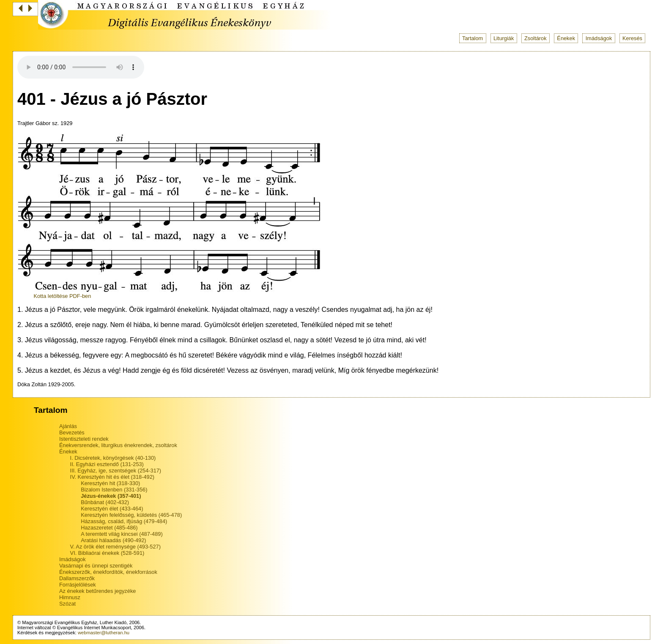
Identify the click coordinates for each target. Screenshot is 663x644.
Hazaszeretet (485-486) (109, 528)
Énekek (566, 38)
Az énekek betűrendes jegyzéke (97, 591)
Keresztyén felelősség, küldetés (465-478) (131, 515)
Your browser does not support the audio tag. (81, 67)
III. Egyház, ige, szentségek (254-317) (116, 471)
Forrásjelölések (78, 585)
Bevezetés (72, 433)
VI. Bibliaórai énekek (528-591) (107, 553)
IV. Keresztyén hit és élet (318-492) (112, 477)
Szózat (67, 604)
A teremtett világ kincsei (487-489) (122, 534)
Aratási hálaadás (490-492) (113, 540)
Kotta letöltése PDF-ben (62, 296)
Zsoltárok (536, 38)
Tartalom (473, 38)
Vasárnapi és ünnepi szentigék (96, 566)
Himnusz (70, 597)
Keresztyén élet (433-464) (112, 509)
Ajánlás (68, 426)
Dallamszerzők (77, 578)
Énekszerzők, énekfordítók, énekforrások (108, 572)
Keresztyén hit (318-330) (110, 483)
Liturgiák (504, 38)
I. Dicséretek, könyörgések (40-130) (113, 458)
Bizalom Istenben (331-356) (114, 490)
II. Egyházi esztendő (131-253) (107, 464)
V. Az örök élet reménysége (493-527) (115, 547)
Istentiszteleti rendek (84, 439)
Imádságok (599, 38)
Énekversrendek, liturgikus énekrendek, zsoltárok (118, 445)
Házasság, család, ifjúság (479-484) (124, 521)
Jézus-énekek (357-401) (111, 496)
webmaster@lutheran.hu (104, 633)
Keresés (632, 38)
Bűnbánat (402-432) (105, 502)
